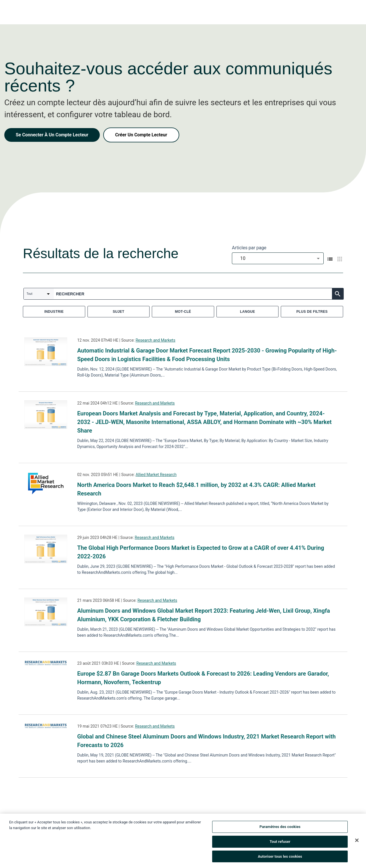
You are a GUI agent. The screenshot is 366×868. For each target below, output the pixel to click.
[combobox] (278, 258)
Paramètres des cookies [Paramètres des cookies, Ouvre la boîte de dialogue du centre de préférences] (280, 828)
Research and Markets (155, 340)
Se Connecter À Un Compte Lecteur (52, 135)
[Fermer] (357, 842)
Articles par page (249, 248)
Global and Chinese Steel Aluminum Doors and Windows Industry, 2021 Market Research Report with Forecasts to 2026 (206, 741)
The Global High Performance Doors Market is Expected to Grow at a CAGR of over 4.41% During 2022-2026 (201, 552)
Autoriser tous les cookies (280, 858)
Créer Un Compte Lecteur (141, 135)
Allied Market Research (156, 475)
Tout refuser (280, 843)
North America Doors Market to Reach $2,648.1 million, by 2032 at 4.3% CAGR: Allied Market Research (196, 489)
